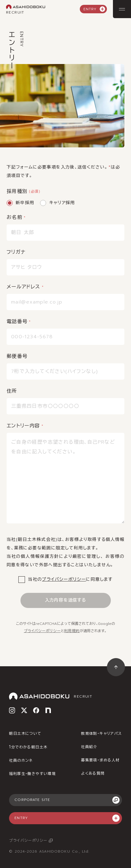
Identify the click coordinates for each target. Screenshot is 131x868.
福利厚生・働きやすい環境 (32, 774)
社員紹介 (89, 747)
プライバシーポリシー (64, 579)
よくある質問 (93, 773)
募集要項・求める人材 (100, 760)
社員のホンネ (21, 760)
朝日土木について (25, 734)
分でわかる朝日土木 (28, 747)
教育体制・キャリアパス (101, 734)
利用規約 (72, 631)
